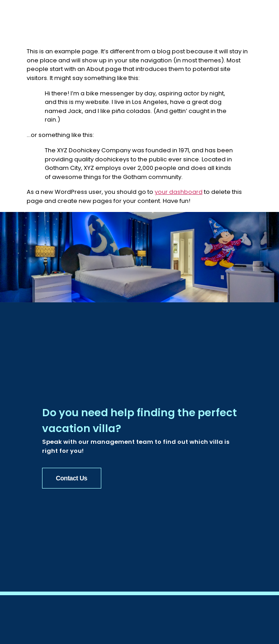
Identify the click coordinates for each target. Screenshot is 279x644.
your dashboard (179, 192)
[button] (261, 25)
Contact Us (72, 477)
